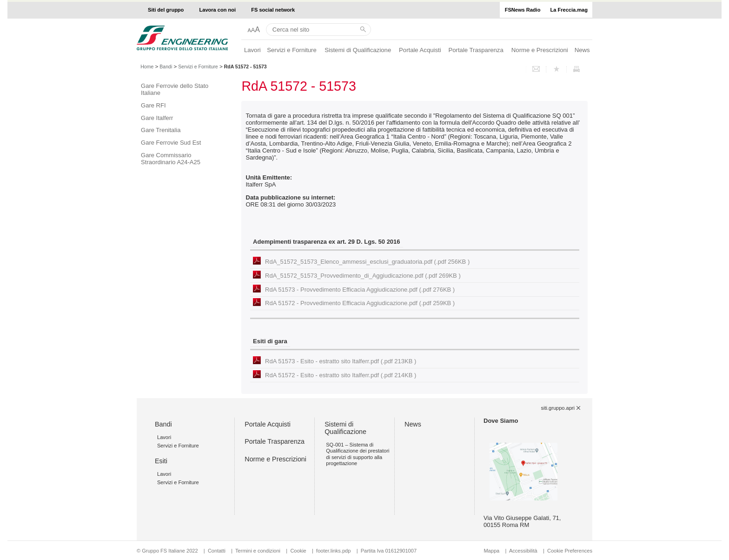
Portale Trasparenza (476, 50)
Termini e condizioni (258, 551)
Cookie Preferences (570, 551)
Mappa (491, 551)
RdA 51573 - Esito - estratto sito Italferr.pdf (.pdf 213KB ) (341, 361)
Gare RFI (153, 105)
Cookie (298, 551)
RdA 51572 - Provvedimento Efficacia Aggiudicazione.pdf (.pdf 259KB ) (360, 303)
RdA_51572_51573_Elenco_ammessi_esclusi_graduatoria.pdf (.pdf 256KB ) (367, 262)
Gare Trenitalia (161, 130)
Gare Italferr (157, 118)
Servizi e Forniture (292, 50)
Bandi (166, 67)
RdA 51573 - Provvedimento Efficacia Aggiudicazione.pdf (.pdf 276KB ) (360, 290)
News (582, 50)
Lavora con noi (218, 10)
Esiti (161, 461)
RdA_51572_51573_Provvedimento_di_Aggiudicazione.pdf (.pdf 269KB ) (363, 276)
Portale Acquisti (420, 50)
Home (147, 67)
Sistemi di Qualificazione (358, 50)
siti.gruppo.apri (558, 408)
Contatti (217, 551)
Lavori (252, 50)
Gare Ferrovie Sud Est (171, 143)
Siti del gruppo (166, 10)
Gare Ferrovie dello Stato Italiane (175, 89)
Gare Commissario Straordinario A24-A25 (171, 159)
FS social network (273, 10)
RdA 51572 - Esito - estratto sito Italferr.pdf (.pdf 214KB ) (341, 375)
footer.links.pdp (333, 551)
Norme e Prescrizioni (540, 50)
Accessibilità (524, 551)
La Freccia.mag (569, 10)
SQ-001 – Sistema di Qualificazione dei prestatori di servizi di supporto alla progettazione (358, 454)
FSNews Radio (523, 10)
